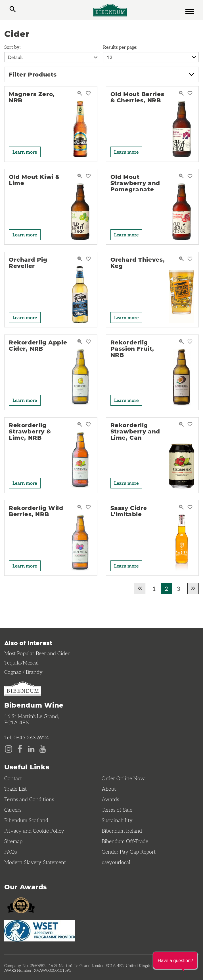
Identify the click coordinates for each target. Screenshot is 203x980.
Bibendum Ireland (122, 831)
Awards (110, 799)
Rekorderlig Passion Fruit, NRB (132, 348)
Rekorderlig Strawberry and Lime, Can (135, 431)
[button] (175, 960)
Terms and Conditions (29, 799)
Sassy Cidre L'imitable (129, 511)
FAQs (11, 852)
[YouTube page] (43, 748)
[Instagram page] (9, 748)
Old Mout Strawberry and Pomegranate (135, 183)
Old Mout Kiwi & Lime (34, 180)
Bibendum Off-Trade (125, 841)
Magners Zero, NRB (32, 97)
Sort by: (12, 47)
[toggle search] (13, 10)
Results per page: (120, 47)
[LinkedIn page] (31, 748)
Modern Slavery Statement (35, 862)
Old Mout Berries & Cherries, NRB (137, 97)
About (109, 789)
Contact (13, 778)
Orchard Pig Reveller (28, 263)
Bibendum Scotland (26, 820)
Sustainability (117, 820)
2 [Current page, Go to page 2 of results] (166, 589)
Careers (13, 810)
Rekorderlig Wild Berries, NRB (36, 511)
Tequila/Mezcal (21, 662)
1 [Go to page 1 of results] (154, 589)
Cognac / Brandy (23, 672)
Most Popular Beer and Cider (37, 653)
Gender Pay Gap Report (129, 852)
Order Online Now (123, 778)
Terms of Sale (117, 810)
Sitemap (13, 841)
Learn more (25, 152)
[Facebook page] (20, 748)
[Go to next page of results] (193, 589)
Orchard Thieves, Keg (138, 263)
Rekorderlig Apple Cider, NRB (38, 345)
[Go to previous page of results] (140, 589)
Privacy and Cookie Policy (34, 831)
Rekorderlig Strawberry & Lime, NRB (30, 431)
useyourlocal (116, 862)
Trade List (15, 789)
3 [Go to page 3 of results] (179, 589)
